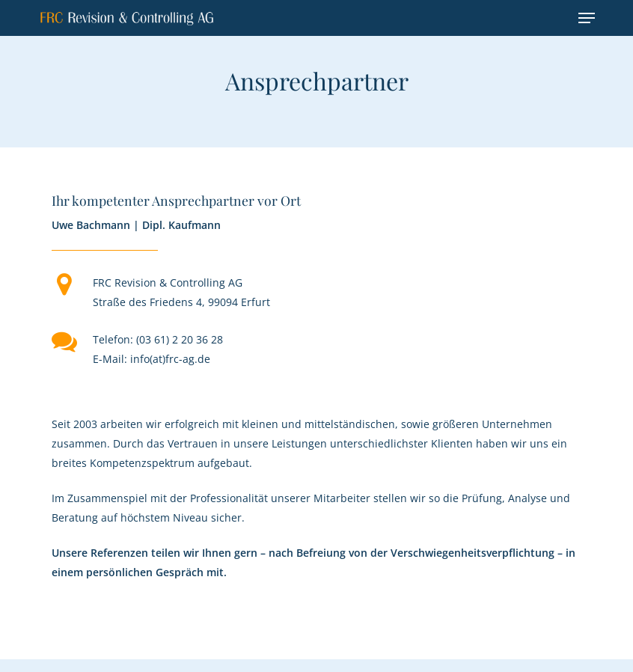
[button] (587, 18)
